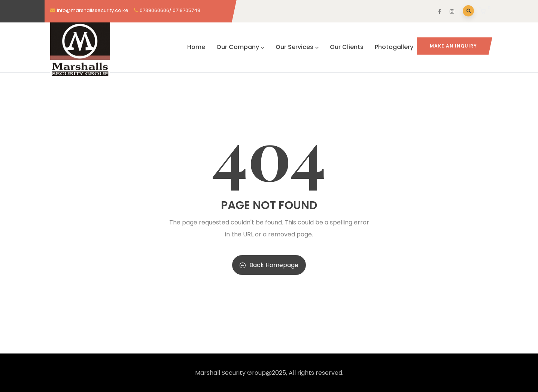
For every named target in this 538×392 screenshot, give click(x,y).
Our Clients (347, 47)
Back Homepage (269, 265)
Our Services (297, 47)
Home (196, 47)
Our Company (240, 47)
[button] (484, 12)
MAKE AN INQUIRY (453, 46)
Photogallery (394, 47)
